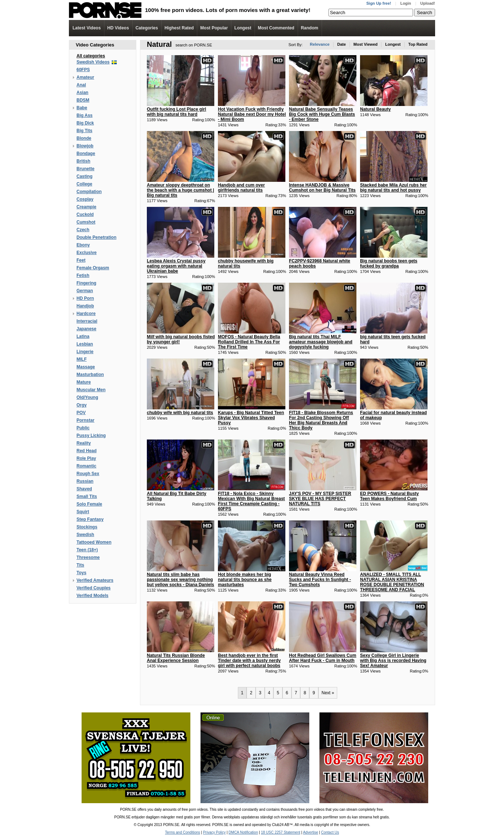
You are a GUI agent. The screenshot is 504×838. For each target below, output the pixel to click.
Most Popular (214, 28)
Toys (81, 573)
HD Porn (85, 298)
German (85, 291)
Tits (80, 565)
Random (310, 28)
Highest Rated (179, 28)
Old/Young (87, 397)
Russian (85, 481)
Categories (147, 28)
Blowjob (85, 146)
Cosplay (85, 199)
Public (83, 428)
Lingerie (85, 352)
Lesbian (85, 344)
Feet (81, 260)
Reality (84, 443)
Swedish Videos (93, 62)
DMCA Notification (243, 832)
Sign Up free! (379, 3)
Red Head (86, 451)
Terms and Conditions (183, 832)
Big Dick (85, 123)
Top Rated (418, 44)
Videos (118, 28)
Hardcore (86, 314)
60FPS (83, 70)
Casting (84, 176)
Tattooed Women (94, 542)
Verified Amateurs (95, 580)
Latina (83, 336)
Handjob (85, 306)
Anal (81, 85)
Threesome (88, 557)
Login (406, 3)
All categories (91, 56)
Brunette (85, 169)
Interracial (87, 321)
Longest (243, 28)
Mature (84, 382)
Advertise (311, 832)
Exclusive (86, 253)
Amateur (85, 77)
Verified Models (92, 596)
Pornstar (85, 420)
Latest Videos (87, 28)
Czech (83, 230)
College (84, 184)
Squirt (83, 512)
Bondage (86, 154)
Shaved (84, 489)
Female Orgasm (93, 268)
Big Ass (84, 115)
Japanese (86, 329)
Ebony (83, 245)
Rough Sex (88, 474)
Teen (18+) (87, 550)
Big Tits (84, 131)
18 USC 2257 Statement (281, 832)
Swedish (85, 535)
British (83, 161)
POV (81, 413)
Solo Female (89, 504)
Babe (82, 108)
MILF (82, 359)
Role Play (86, 458)
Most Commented (276, 28)
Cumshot (86, 222)
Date (342, 44)
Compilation (89, 192)
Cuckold (85, 214)
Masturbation (90, 375)
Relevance (320, 44)
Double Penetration (96, 237)
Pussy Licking (91, 436)
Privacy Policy (214, 832)
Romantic (86, 466)
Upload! (428, 3)
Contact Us (330, 832)
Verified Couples (94, 588)
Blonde (84, 138)
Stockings (87, 527)
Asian (82, 93)
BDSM (83, 100)
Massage (86, 367)
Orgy (82, 405)
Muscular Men (91, 390)
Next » (328, 693)
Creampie (86, 207)
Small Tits (87, 496)
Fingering (86, 283)
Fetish (83, 275)
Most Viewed (365, 44)
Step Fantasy (90, 519)
